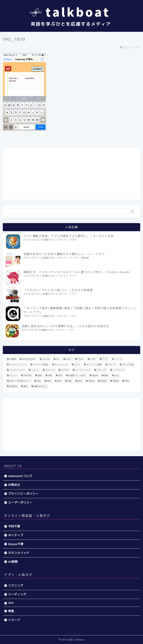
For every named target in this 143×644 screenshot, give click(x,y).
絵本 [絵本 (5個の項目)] (80, 381)
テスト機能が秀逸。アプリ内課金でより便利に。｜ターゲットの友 (69, 236)
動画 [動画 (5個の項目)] (40, 375)
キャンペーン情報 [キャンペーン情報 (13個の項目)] (94, 365)
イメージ (14, 620)
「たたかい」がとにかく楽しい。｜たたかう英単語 (58, 290)
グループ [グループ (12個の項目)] (112, 365)
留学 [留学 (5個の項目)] (59, 381)
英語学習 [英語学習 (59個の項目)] (13, 386)
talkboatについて (20, 476)
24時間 (13, 562)
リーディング (17, 594)
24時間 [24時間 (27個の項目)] (13, 359)
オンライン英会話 (79, 258)
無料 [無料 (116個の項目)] (49, 381)
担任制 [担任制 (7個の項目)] (95, 375)
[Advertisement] (71, 174)
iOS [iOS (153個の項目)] (58, 359)
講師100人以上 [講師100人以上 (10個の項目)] (40, 386)
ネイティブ (16, 535)
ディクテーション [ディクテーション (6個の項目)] (17, 370)
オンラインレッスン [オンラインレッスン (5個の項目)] (18, 365)
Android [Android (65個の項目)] (46, 359)
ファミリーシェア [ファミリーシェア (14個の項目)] (83, 370)
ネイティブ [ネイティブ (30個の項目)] (50, 370)
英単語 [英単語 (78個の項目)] (116, 381)
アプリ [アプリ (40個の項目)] (105, 359)
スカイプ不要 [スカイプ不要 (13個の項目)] (128, 365)
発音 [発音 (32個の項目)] (70, 381)
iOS (11, 603)
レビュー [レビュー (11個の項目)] (13, 375)
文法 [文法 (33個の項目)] (117, 375)
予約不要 (14, 526)
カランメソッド (19, 553)
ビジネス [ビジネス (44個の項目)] (65, 370)
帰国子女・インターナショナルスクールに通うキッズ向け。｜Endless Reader (77, 272)
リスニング (16, 585)
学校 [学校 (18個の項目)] (60, 375)
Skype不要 (16, 544)
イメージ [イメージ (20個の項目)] (118, 359)
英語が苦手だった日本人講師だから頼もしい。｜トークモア (64, 254)
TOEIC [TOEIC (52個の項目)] (93, 359)
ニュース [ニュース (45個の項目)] (35, 370)
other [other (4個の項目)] (68, 359)
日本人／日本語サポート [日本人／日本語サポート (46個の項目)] (20, 381)
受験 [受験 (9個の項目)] (50, 375)
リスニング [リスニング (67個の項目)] (102, 370)
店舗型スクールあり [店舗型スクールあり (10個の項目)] (77, 375)
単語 (11, 611)
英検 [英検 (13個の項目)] (127, 381)
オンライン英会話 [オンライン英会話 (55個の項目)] (41, 365)
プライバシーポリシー (23, 494)
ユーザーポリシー (20, 502)
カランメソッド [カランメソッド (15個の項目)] (61, 365)
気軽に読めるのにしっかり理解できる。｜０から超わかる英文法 (65, 326)
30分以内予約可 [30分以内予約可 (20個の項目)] (29, 359)
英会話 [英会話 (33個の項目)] (91, 381)
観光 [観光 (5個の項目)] (26, 386)
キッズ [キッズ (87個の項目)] (77, 365)
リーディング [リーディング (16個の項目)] (118, 370)
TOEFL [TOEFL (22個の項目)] (81, 359)
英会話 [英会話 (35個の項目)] (103, 381)
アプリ (73, 240)
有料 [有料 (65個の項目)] (39, 381)
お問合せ (14, 485)
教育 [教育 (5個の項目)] (106, 375)
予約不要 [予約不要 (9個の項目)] (27, 375)
